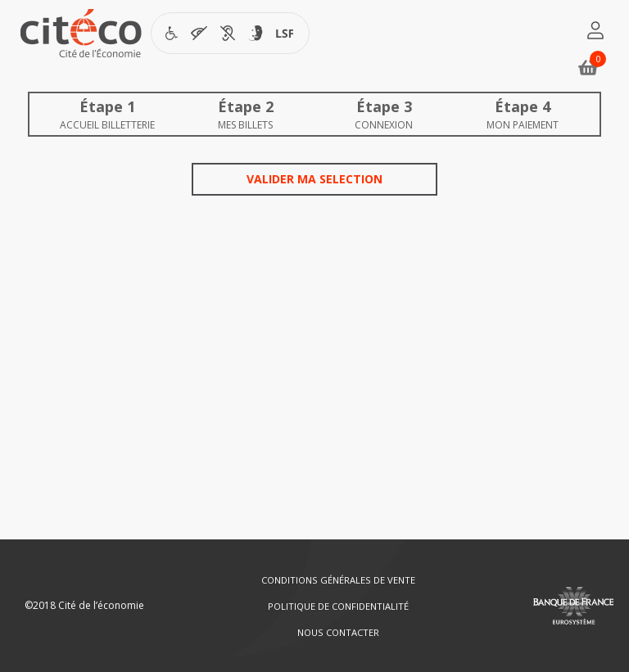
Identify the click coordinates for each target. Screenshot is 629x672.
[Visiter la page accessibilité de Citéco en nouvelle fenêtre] (230, 33)
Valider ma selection (314, 179)
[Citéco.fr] (81, 38)
